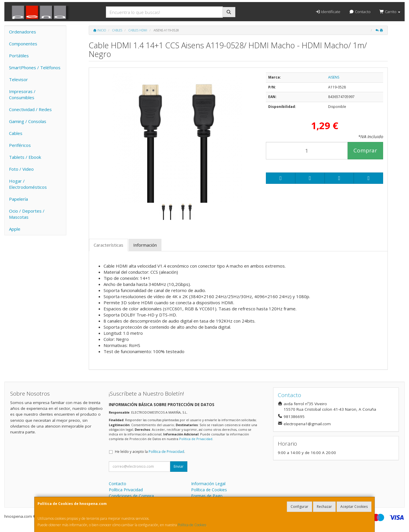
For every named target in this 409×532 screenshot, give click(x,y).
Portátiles (19, 56)
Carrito (390, 12)
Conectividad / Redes (30, 109)
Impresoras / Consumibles (22, 94)
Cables (16, 133)
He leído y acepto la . (150, 452)
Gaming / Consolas (28, 121)
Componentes (23, 44)
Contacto (360, 12)
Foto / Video (21, 169)
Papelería (18, 199)
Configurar (299, 507)
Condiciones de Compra (131, 496)
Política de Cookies (192, 525)
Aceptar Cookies (354, 507)
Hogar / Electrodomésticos (28, 184)
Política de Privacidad (196, 439)
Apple (15, 229)
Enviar (179, 466)
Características (109, 245)
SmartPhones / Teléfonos (35, 67)
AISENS (334, 77)
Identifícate (328, 12)
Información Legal (208, 484)
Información (145, 245)
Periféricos (20, 145)
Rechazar (324, 507)
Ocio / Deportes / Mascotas (27, 214)
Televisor (18, 79)
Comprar (365, 150)
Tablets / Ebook (25, 157)
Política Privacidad (126, 490)
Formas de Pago (207, 496)
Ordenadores (23, 32)
